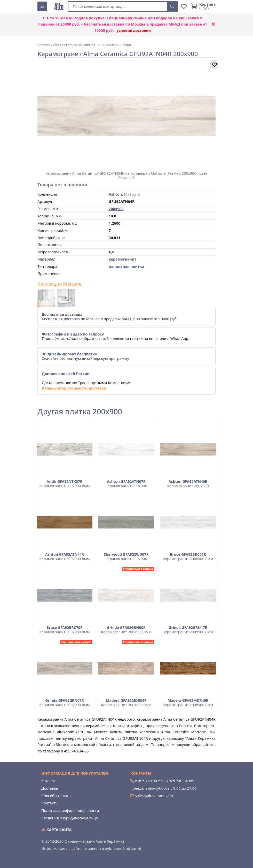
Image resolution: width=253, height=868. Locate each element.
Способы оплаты (56, 796)
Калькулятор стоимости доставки (74, 388)
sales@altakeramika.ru (155, 796)
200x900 (116, 209)
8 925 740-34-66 (179, 781)
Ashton (115, 194)
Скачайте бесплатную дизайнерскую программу (85, 356)
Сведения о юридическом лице (70, 818)
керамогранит (122, 259)
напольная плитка (126, 266)
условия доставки (134, 30)
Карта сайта (57, 830)
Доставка (50, 788)
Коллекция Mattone (60, 284)
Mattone (132, 194)
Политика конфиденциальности (70, 810)
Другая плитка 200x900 (80, 412)
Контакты (50, 803)
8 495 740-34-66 (149, 781)
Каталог (48, 781)
